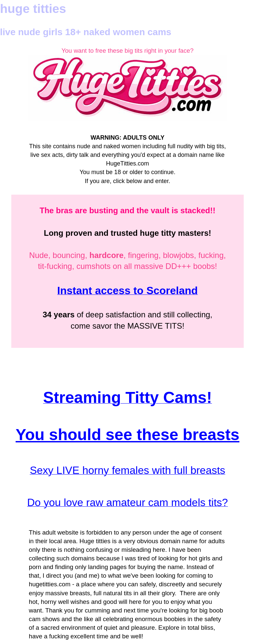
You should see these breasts (127, 435)
